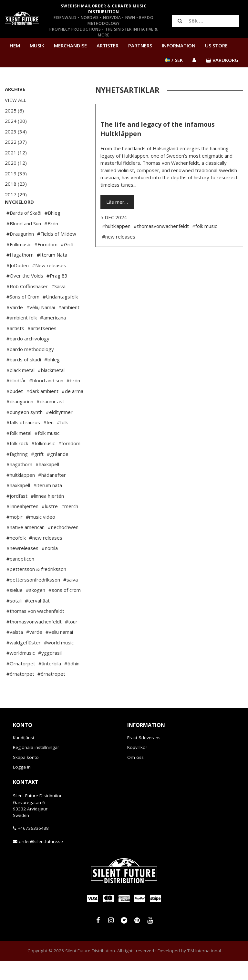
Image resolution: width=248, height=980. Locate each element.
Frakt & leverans (144, 757)
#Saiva (58, 306)
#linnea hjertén (47, 515)
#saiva (71, 599)
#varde (34, 651)
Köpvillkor (137, 767)
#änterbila (50, 683)
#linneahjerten (22, 525)
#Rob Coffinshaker (27, 306)
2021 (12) (16, 152)
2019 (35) (16, 173)
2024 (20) (16, 121)
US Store (216, 45)
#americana (53, 337)
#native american (26, 546)
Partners (140, 45)
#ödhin (72, 683)
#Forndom (46, 264)
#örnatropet (51, 693)
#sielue (15, 609)
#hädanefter (52, 494)
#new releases (46, 557)
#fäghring (17, 473)
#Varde (15, 327)
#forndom (69, 463)
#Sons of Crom (23, 316)
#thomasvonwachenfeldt (34, 641)
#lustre (50, 525)
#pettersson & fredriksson (36, 588)
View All (15, 100)
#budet (15, 410)
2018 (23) (16, 184)
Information (179, 45)
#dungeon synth (25, 431)
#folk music (47, 452)
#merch (70, 525)
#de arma (72, 410)
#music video (41, 536)
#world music (59, 662)
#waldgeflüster (24, 662)
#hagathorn (19, 484)
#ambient (69, 327)
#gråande (58, 473)
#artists (15, 348)
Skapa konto (26, 777)
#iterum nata (48, 505)
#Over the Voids (25, 295)
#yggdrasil (50, 672)
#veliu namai (59, 651)
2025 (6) (14, 111)
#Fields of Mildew (57, 253)
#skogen (36, 609)
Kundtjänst (24, 757)
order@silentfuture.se (41, 861)
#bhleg (52, 379)
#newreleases (22, 567)
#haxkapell (47, 484)
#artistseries (42, 348)
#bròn (73, 400)
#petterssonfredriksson (33, 599)
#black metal (21, 389)
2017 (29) (16, 194)
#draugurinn (20, 421)
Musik (37, 45)
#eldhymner (59, 431)
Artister (108, 45)
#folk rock (17, 463)
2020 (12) (16, 163)
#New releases (49, 285)
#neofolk (16, 557)
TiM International (204, 970)
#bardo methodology (30, 368)
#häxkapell (18, 505)
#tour (71, 641)
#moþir (15, 536)
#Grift (67, 264)
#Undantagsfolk (60, 316)
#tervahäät (37, 620)
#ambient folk (22, 337)
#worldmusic (21, 672)
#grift (37, 473)
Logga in (22, 786)
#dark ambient (42, 410)
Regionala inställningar (36, 767)
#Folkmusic (19, 264)
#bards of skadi (24, 379)
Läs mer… (117, 202)
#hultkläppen (21, 494)
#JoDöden (18, 285)
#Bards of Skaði (24, 232)
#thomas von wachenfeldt (35, 630)
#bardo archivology (28, 358)
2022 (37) (16, 142)
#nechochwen (63, 546)
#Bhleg (52, 232)
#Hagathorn (20, 274)
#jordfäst (17, 515)
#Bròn (51, 243)
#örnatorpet (20, 693)
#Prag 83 (57, 295)
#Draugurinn (20, 253)
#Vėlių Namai (41, 327)
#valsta (15, 651)
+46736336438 (33, 848)
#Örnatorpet (21, 683)
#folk (62, 442)
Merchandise (70, 45)
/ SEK (174, 60)
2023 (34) (16, 132)
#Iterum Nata (52, 274)
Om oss (135, 777)
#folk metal (19, 452)
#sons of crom (65, 609)
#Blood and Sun (24, 243)
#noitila (50, 567)
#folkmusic (43, 463)
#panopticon (20, 578)
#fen (48, 442)
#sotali (14, 620)
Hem (15, 45)
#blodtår (16, 400)
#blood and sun (46, 400)
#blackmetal (51, 389)
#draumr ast (50, 421)
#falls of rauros (23, 442)
